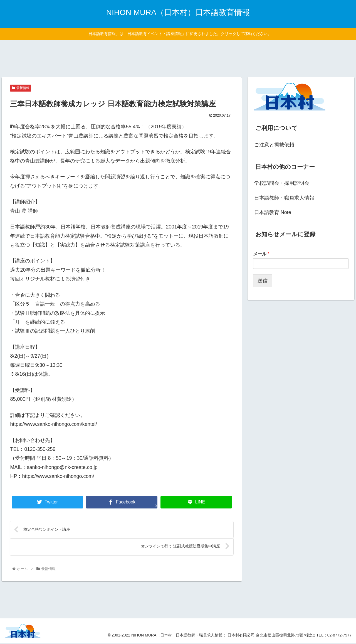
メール (261, 254)
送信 (263, 281)
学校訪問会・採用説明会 (282, 183)
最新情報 (21, 88)
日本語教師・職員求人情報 (284, 198)
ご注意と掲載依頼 (274, 145)
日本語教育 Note (273, 212)
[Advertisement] (178, 58)
